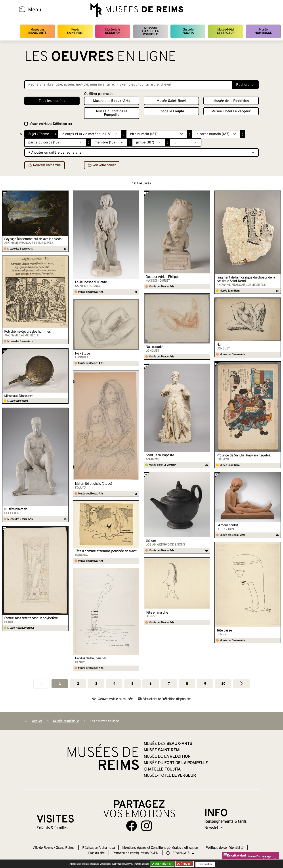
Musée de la (113, 31)
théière (151, 541)
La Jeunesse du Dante (91, 282)
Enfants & (52, 828)
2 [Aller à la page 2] (78, 684)
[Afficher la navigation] (22, 10)
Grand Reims (65, 848)
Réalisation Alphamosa (98, 848)
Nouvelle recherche (45, 165)
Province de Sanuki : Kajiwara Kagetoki (244, 456)
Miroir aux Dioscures (19, 396)
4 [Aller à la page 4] (114, 684)
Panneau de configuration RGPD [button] (135, 853)
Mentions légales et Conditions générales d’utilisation (160, 848)
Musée (75, 31)
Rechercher (245, 85)
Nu (218, 345)
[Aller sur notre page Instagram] (147, 826)
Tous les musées (52, 101)
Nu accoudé (154, 347)
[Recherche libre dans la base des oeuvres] (128, 85)
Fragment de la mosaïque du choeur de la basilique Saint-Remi (246, 279)
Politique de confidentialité (225, 848)
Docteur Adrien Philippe (163, 277)
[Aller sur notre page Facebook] (132, 826)
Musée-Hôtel (226, 31)
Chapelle (188, 31)
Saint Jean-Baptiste (160, 455)
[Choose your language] (180, 853)
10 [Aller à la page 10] (223, 684)
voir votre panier (102, 165)
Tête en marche (157, 613)
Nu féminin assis (16, 509)
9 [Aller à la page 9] (205, 684)
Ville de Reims (43, 848)
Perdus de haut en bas (91, 658)
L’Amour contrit (227, 525)
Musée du (150, 31)
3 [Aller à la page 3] (96, 684)
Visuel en (51, 124)
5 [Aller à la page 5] (132, 684)
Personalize (206, 864)
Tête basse (224, 631)
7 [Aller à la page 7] (169, 684)
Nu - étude (82, 354)
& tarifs (226, 822)
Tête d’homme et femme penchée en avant (106, 551)
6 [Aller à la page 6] (150, 684)
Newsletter (214, 828)
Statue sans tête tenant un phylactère (31, 618)
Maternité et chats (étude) (93, 484)
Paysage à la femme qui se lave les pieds (33, 239)
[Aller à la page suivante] (241, 684)
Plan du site (96, 853)
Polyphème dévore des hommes (27, 332)
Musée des (37, 31)
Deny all (186, 864)
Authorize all (162, 864)
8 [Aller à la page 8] (187, 684)
